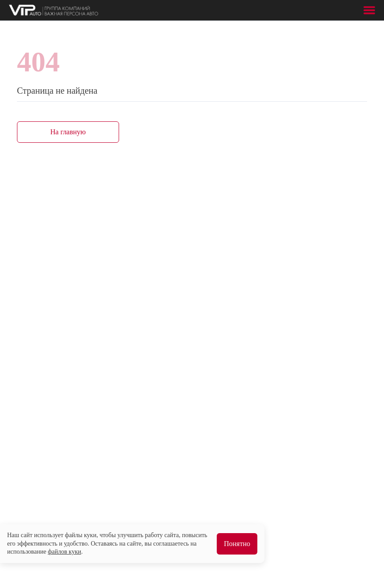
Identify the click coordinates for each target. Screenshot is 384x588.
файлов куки (64, 552)
